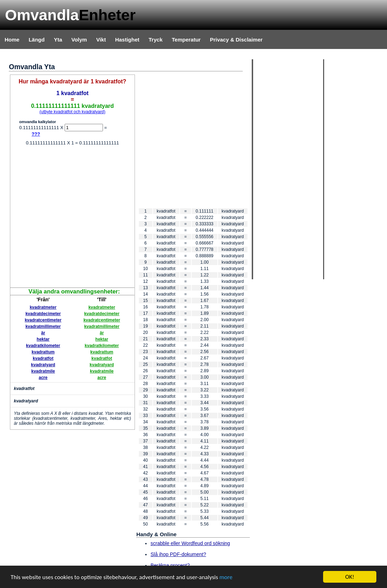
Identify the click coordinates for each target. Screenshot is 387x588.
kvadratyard (43, 365)
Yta (58, 40)
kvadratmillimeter (43, 326)
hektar (43, 339)
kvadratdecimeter (43, 314)
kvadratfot (43, 358)
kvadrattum (43, 352)
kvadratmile (43, 371)
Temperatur (186, 40)
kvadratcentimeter (43, 320)
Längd (37, 40)
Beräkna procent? (170, 565)
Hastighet (127, 40)
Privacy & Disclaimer (236, 40)
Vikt (101, 40)
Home (12, 40)
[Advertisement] (67, 217)
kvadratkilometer (43, 346)
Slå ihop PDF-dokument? (178, 554)
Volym (79, 40)
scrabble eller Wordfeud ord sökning (190, 543)
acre (43, 378)
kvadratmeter (43, 307)
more (226, 577)
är (43, 333)
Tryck (156, 40)
